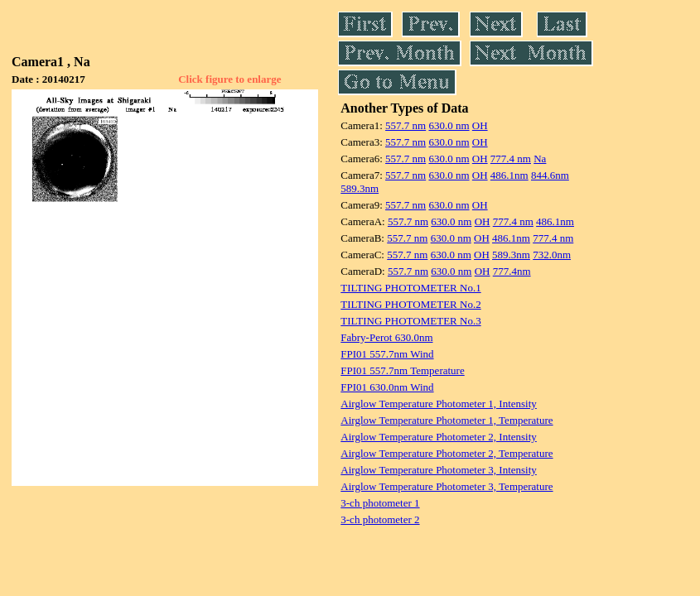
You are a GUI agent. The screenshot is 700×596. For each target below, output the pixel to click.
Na (540, 159)
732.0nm (552, 255)
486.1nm (509, 175)
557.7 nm (406, 125)
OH (480, 125)
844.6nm (550, 175)
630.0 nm (449, 125)
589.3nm (360, 188)
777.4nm (512, 271)
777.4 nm (511, 159)
